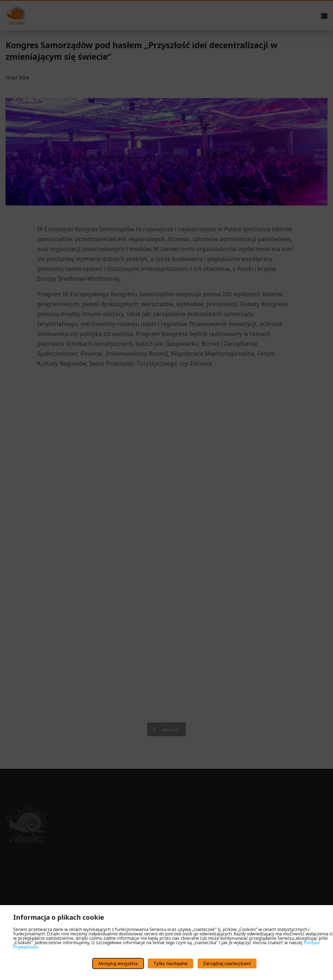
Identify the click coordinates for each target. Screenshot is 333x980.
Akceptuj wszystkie (118, 963)
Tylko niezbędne (170, 963)
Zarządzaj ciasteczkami (227, 963)
